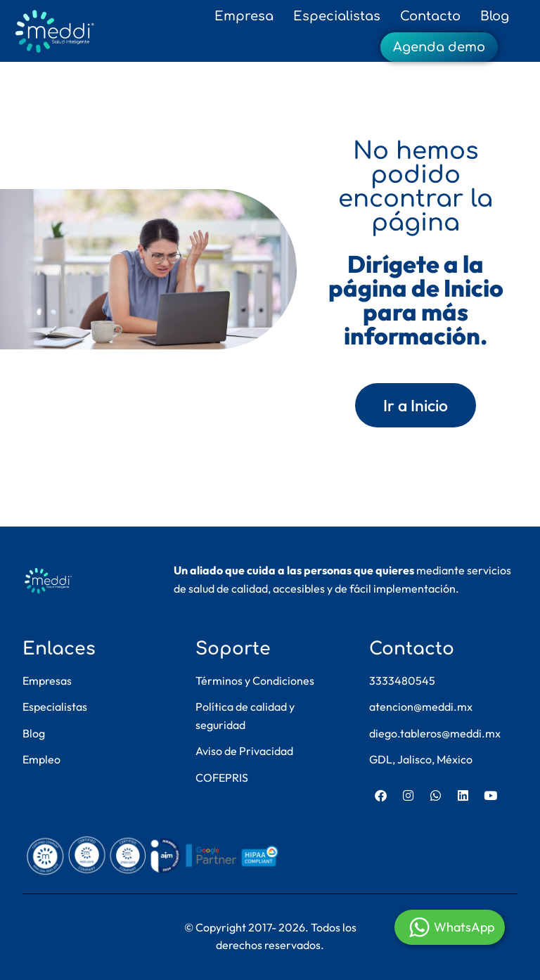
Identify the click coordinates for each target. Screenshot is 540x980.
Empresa (244, 16)
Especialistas (337, 16)
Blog (495, 16)
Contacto (430, 16)
